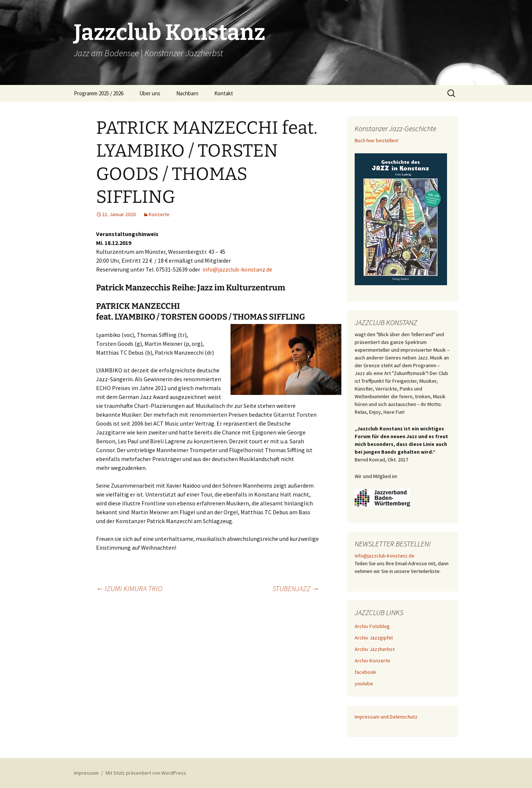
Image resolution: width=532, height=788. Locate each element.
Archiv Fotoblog (372, 626)
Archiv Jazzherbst (375, 649)
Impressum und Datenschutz (386, 717)
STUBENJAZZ (296, 588)
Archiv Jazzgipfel (374, 638)
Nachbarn (187, 93)
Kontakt (224, 93)
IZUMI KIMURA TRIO (129, 588)
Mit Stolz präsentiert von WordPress (146, 773)
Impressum (86, 773)
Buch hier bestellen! (376, 140)
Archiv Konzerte (372, 661)
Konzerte (159, 214)
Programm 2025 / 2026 (99, 93)
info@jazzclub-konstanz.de (237, 269)
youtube (364, 683)
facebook (365, 672)
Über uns (150, 93)
